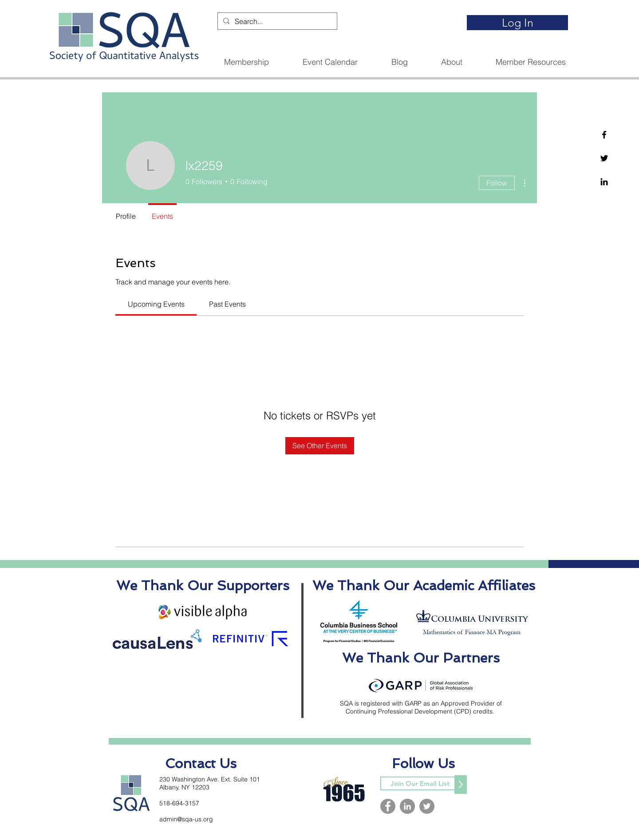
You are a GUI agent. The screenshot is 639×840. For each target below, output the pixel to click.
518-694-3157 (179, 803)
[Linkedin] (604, 182)
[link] (156, 304)
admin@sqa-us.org (186, 819)
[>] (461, 785)
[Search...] (276, 21)
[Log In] (517, 23)
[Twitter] (604, 158)
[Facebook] (604, 135)
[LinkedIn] (407, 806)
